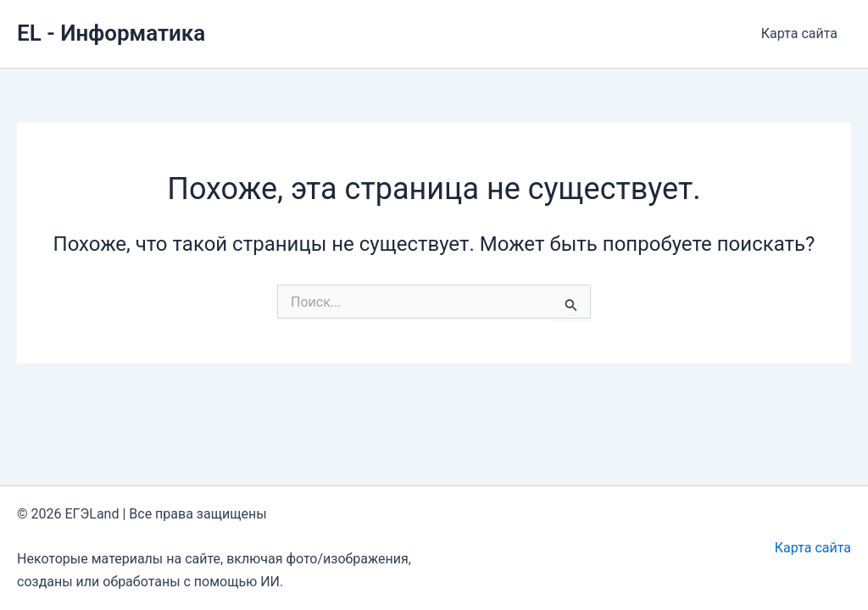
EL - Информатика (111, 33)
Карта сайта (799, 33)
